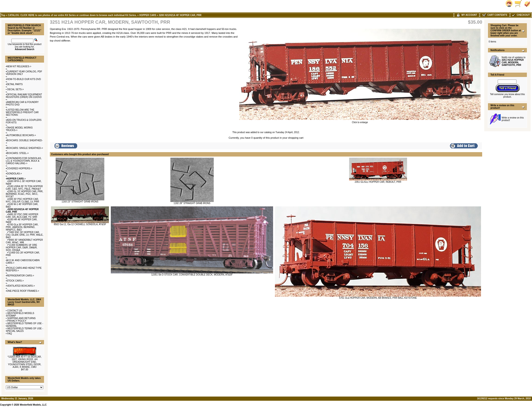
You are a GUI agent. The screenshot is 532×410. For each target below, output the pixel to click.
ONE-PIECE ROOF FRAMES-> (23, 291)
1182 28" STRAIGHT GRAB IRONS (192, 203)
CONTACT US (15, 311)
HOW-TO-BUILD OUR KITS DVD (24, 79)
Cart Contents (495, 15)
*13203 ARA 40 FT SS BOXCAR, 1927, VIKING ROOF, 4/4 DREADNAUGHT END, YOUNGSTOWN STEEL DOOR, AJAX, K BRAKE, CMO (25, 362)
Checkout (521, 15)
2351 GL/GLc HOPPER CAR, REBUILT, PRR (378, 182)
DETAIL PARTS (15, 84)
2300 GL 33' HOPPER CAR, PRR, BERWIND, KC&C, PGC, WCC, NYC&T (24, 194)
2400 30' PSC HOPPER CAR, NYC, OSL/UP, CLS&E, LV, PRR (22, 200)
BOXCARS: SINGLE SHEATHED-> (25, 148)
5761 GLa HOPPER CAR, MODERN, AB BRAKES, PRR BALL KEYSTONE (378, 298)
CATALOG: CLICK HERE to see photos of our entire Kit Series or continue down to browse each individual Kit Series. (72, 15)
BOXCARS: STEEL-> (18, 153)
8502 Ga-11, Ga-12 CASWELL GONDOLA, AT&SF (80, 224)
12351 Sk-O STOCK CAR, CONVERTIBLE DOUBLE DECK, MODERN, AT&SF (192, 275)
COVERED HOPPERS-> (19, 168)
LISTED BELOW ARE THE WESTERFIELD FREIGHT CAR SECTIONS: (22, 112)
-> (16, 179)
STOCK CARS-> (15, 281)
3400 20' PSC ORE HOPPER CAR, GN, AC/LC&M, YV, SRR (22, 216)
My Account (467, 15)
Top (3, 15)
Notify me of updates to (514, 61)
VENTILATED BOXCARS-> (21, 286)
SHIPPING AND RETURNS (21, 318)
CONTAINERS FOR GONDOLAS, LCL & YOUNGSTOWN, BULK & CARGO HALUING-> (24, 161)
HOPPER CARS (148, 15)
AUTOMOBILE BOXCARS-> (21, 135)
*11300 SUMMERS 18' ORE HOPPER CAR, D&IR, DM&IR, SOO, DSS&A (22, 248)
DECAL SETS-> (15, 89)
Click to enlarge (360, 121)
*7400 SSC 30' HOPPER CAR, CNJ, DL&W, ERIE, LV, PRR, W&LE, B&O (25, 235)
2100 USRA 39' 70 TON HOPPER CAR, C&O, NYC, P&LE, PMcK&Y (24, 188)
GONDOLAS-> (14, 174)
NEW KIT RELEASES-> (19, 66)
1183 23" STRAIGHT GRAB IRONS (80, 202)
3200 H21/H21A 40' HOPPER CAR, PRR (180, 15)
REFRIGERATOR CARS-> (20, 276)
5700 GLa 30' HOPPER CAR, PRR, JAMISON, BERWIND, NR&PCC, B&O (22, 227)
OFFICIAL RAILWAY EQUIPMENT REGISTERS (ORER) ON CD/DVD (24, 96)
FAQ (10, 334)
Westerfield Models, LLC (33, 405)
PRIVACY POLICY (17, 321)
